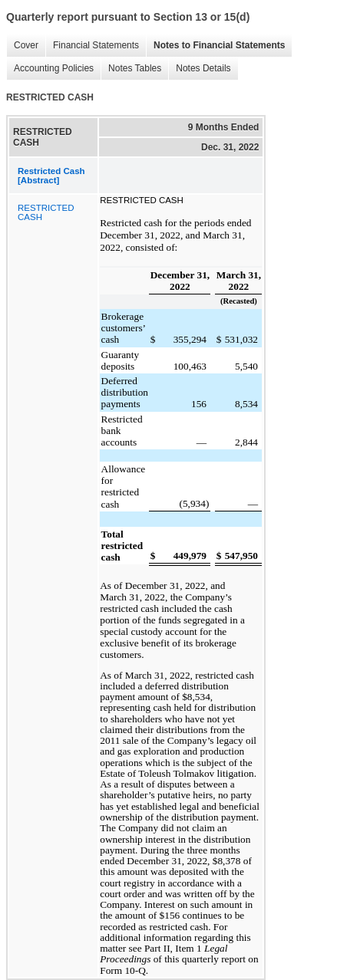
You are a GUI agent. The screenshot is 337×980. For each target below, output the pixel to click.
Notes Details (199, 69)
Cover (22, 46)
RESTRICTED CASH (46, 212)
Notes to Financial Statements (215, 46)
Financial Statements (92, 46)
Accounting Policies (50, 69)
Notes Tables (131, 69)
